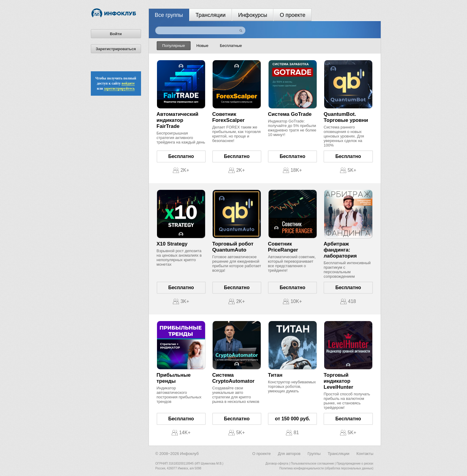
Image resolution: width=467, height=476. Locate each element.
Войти (116, 34)
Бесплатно (181, 156)
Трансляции (210, 15)
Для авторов (289, 454)
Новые (202, 46)
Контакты (365, 454)
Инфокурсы (253, 15)
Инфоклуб (189, 454)
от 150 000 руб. (292, 419)
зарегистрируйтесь (119, 88)
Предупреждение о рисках (355, 464)
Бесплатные (231, 46)
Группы (314, 454)
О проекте (292, 15)
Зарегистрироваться (116, 49)
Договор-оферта (277, 464)
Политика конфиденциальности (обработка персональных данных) (326, 468)
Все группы (169, 15)
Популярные (174, 46)
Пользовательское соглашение (312, 464)
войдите (128, 83)
